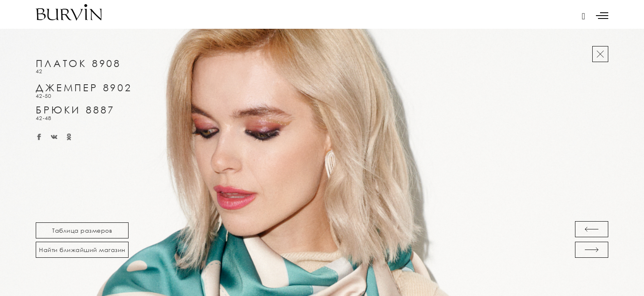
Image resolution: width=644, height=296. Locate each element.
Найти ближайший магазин (82, 250)
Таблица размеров (82, 230)
